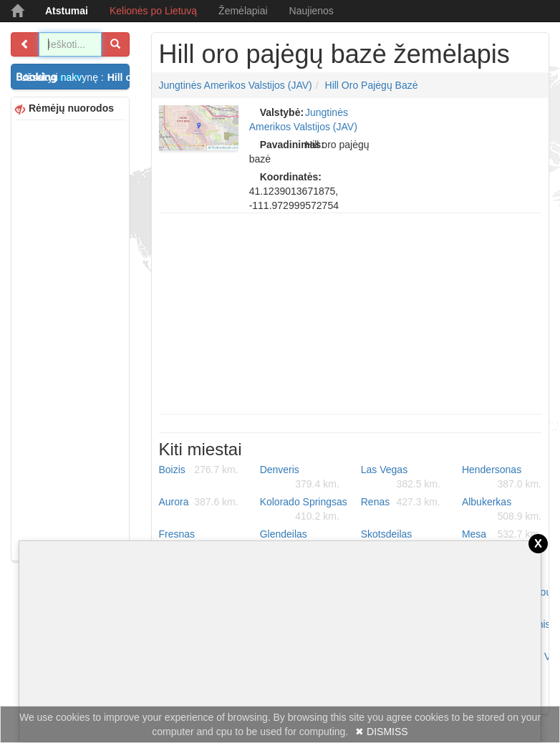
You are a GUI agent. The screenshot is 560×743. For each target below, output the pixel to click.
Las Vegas (401, 477)
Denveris (300, 477)
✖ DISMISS (381, 732)
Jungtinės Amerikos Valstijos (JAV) (236, 85)
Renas (401, 502)
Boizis (199, 470)
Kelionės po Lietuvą (153, 11)
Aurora (199, 502)
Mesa (502, 534)
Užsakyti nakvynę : (75, 77)
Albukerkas (502, 510)
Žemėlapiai (243, 11)
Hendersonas (502, 477)
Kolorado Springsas (304, 510)
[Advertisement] (70, 339)
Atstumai (67, 11)
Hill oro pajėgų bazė (372, 85)
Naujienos (312, 11)
